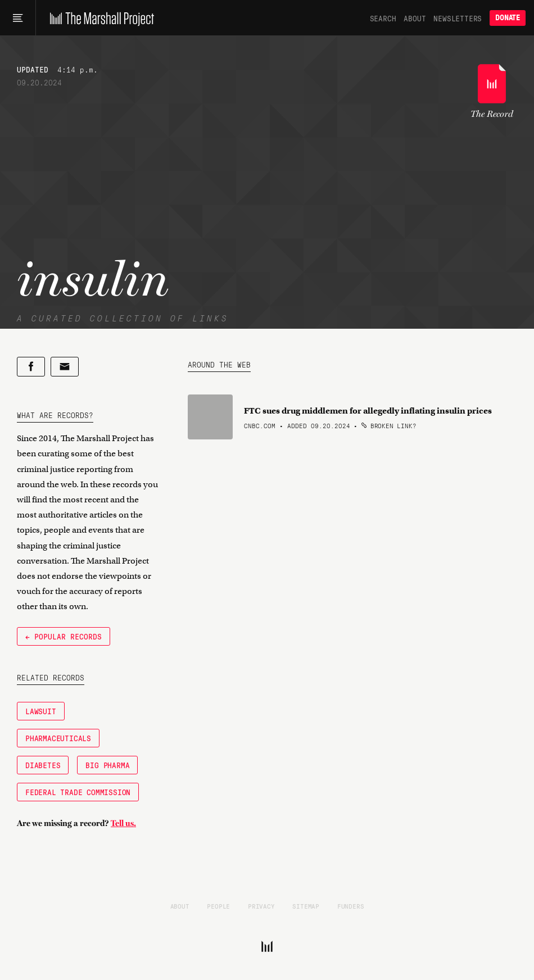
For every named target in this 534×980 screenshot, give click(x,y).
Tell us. (123, 823)
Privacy (261, 906)
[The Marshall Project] (99, 18)
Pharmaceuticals (58, 738)
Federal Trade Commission (78, 792)
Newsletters (458, 18)
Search (383, 18)
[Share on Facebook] (31, 367)
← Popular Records (64, 636)
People (218, 906)
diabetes (43, 765)
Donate (508, 18)
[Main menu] (18, 18)
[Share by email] (65, 367)
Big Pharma (107, 765)
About (415, 18)
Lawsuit (41, 711)
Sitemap (306, 906)
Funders (351, 906)
